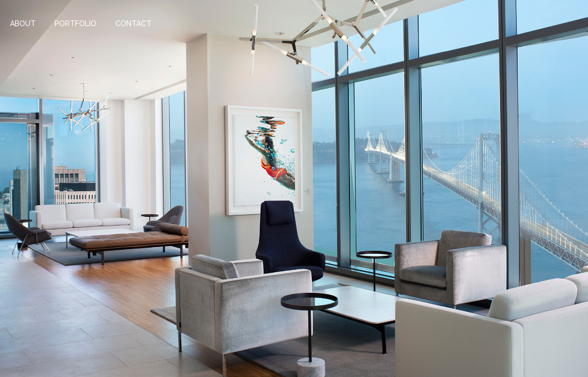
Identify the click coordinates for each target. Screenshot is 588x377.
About (23, 24)
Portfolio (75, 24)
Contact (133, 24)
